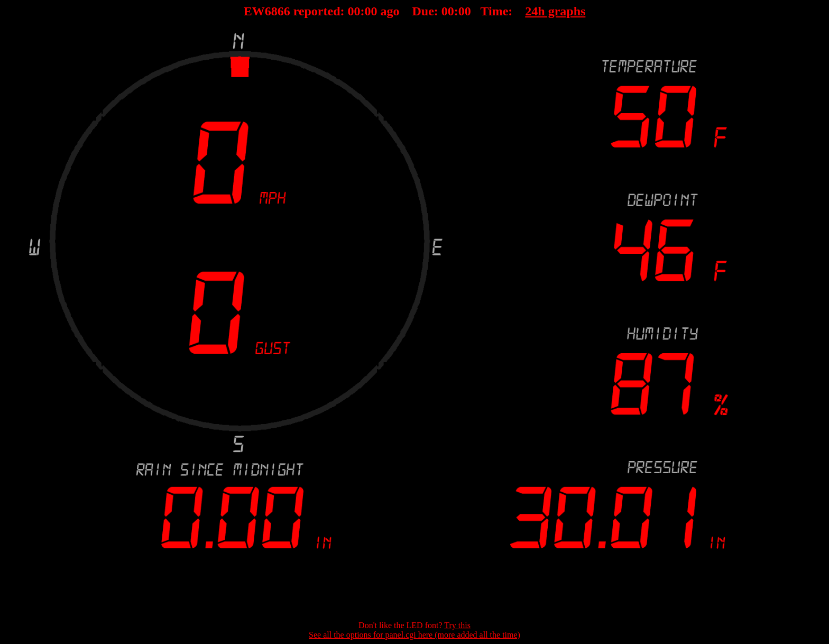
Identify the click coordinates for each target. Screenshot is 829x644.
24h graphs (555, 11)
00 (354, 11)
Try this (457, 625)
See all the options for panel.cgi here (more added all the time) (414, 635)
